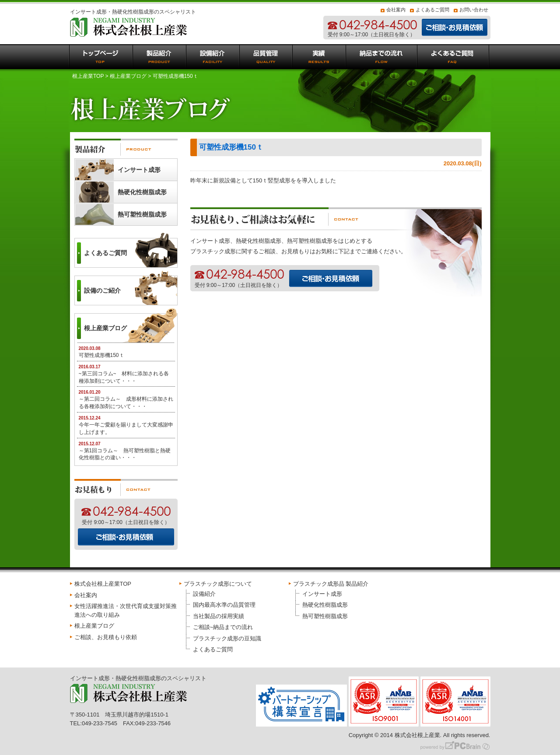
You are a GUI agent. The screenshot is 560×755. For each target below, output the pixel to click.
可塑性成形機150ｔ (231, 147)
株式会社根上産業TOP (103, 584)
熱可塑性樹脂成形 (142, 214)
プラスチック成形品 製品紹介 (331, 584)
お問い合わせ (474, 10)
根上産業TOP (88, 76)
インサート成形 (139, 170)
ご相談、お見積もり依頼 (106, 637)
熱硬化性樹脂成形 (142, 192)
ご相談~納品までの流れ (223, 627)
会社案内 (396, 10)
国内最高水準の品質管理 (224, 605)
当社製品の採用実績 (219, 616)
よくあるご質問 (432, 10)
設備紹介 (204, 594)
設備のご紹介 (102, 290)
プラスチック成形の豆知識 (227, 638)
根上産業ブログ (128, 76)
